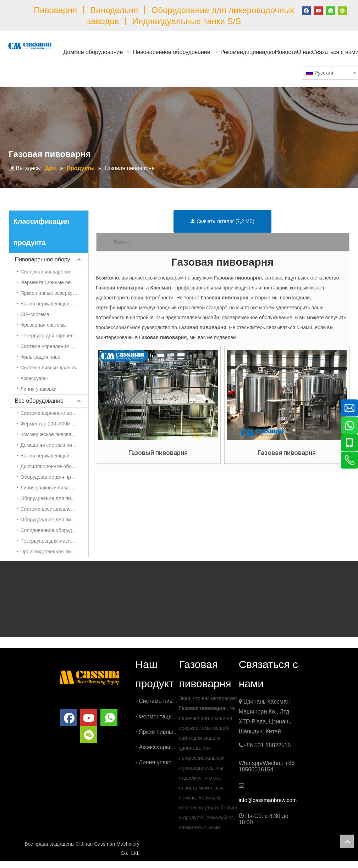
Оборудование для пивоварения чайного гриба (54, 498)
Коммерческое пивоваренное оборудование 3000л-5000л (54, 434)
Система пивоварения (46, 272)
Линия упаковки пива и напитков (54, 488)
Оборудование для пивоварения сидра (54, 520)
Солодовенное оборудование (54, 530)
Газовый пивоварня (158, 453)
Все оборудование (39, 401)
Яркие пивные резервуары (51, 293)
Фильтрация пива (41, 357)
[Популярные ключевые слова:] (105, 242)
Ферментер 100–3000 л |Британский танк (54, 424)
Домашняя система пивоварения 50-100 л (54, 445)
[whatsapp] (331, 10)
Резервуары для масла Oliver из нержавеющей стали (54, 541)
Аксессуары (34, 378)
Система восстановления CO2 (54, 509)
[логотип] (89, 677)
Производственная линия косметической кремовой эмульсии (54, 552)
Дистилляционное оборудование (54, 466)
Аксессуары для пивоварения (178, 747)
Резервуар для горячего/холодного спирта (54, 336)
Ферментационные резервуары (54, 282)
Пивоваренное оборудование (52, 259)
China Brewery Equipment (183, 845)
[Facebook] (306, 10)
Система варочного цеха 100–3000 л (54, 413)
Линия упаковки (39, 389)
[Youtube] (318, 10)
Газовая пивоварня (287, 453)
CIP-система (35, 314)
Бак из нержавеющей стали (52, 304)
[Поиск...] (231, 242)
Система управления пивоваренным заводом (54, 346)
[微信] (343, 10)
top (347, 841)
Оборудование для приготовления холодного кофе (54, 477)
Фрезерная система (43, 325)
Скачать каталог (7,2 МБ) (222, 221)
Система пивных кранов (48, 368)
